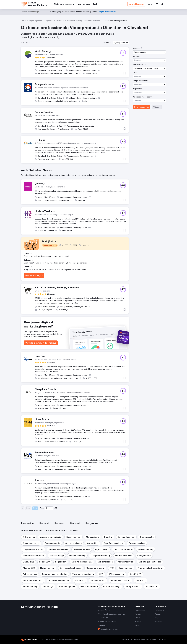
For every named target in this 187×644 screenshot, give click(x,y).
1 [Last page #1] (56, 508)
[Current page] (49, 508)
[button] (150, 4)
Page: (42, 508)
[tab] (27, 524)
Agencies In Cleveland (55, 21)
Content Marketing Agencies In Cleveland (84, 21)
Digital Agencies (36, 21)
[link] (84, 4)
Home (23, 21)
